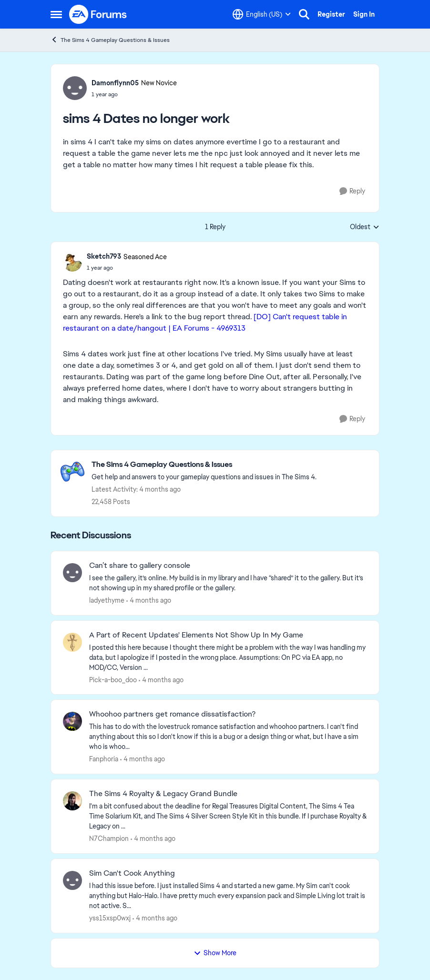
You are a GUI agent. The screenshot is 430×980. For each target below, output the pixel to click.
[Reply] (352, 191)
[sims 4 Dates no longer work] (127, 268)
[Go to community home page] (98, 14)
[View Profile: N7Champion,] (72, 801)
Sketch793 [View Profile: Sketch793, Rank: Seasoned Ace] (104, 256)
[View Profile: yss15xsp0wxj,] (72, 880)
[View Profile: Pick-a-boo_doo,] (72, 642)
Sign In (364, 14)
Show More (215, 953)
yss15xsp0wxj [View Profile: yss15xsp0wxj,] (110, 918)
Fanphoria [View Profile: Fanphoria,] (104, 759)
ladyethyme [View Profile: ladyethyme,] (107, 600)
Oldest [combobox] (365, 227)
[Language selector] (262, 14)
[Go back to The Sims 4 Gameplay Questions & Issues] (204, 465)
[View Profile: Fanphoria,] (72, 721)
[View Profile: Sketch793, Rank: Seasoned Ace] (72, 262)
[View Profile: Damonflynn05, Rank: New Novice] (75, 88)
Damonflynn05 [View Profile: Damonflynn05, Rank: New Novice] (115, 83)
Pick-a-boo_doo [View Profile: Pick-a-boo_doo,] (113, 679)
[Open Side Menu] (56, 14)
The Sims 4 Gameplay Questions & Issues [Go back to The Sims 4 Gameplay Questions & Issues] (110, 40)
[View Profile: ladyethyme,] (72, 573)
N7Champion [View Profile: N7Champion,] (109, 839)
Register (331, 14)
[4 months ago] (149, 601)
